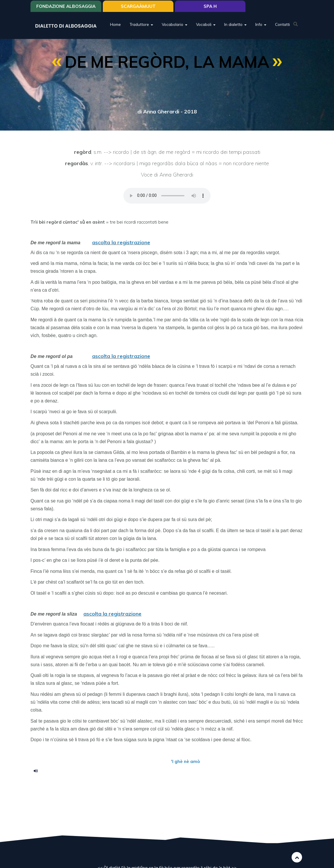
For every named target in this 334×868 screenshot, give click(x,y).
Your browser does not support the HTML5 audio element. (167, 196)
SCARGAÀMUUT (138, 7)
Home (115, 25)
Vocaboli (206, 25)
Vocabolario (175, 25)
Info (261, 25)
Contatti (282, 25)
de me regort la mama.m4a (38, 771)
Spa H (210, 7)
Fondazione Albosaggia (66, 7)
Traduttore (141, 25)
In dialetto (235, 25)
